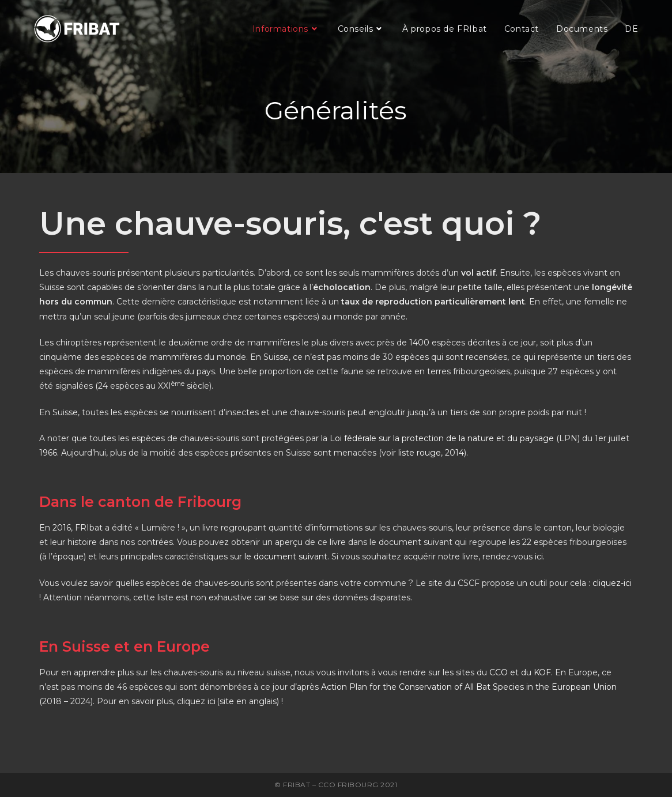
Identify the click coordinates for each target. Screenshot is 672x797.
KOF (542, 672)
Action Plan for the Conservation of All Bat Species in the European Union (469, 687)
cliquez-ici (612, 583)
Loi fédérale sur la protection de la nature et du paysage (442, 438)
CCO (499, 672)
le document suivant (286, 557)
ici (539, 557)
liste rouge (420, 453)
